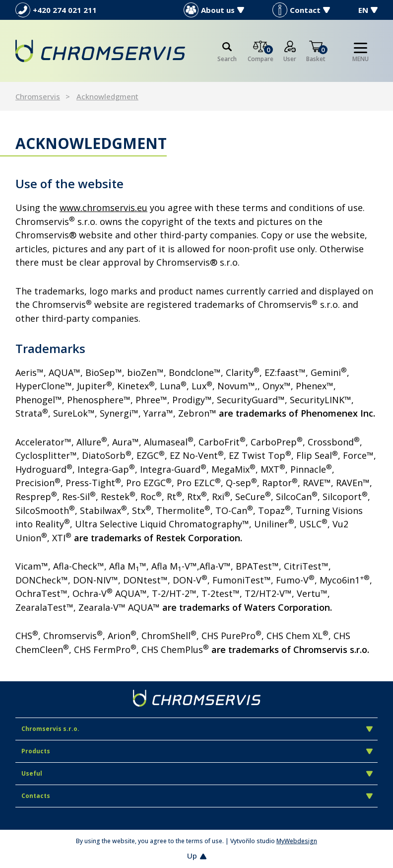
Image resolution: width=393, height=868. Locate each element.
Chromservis (38, 96)
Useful (197, 773)
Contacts (197, 796)
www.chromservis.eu (103, 208)
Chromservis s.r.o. (197, 729)
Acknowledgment (107, 96)
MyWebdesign (297, 841)
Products (197, 751)
